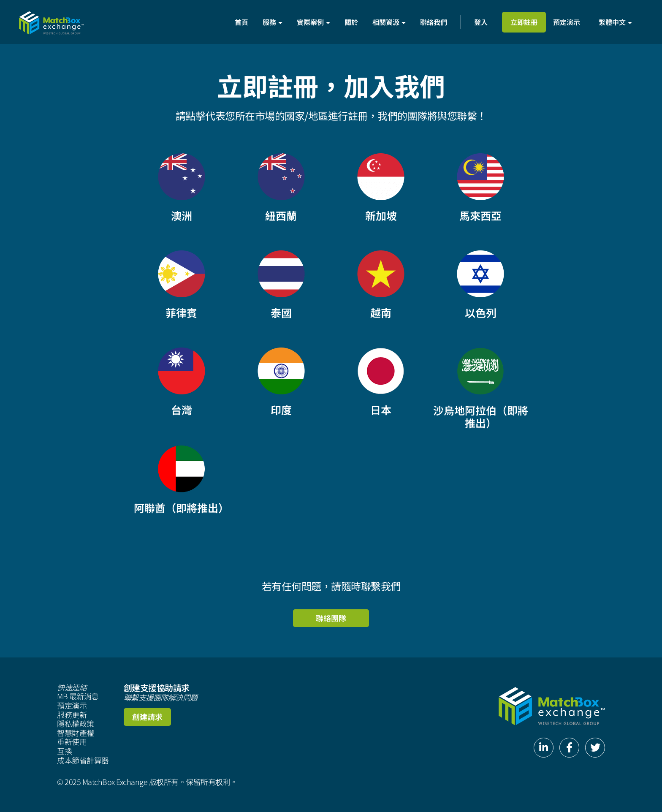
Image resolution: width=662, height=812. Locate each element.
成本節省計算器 (83, 760)
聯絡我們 (434, 22)
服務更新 (72, 715)
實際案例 (313, 22)
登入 (481, 22)
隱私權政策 (76, 724)
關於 (351, 22)
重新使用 (72, 742)
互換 (64, 751)
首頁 (241, 22)
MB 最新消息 (78, 696)
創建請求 (147, 717)
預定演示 (567, 22)
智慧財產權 (76, 733)
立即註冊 (524, 22)
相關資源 (389, 22)
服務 (273, 22)
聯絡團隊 (331, 618)
